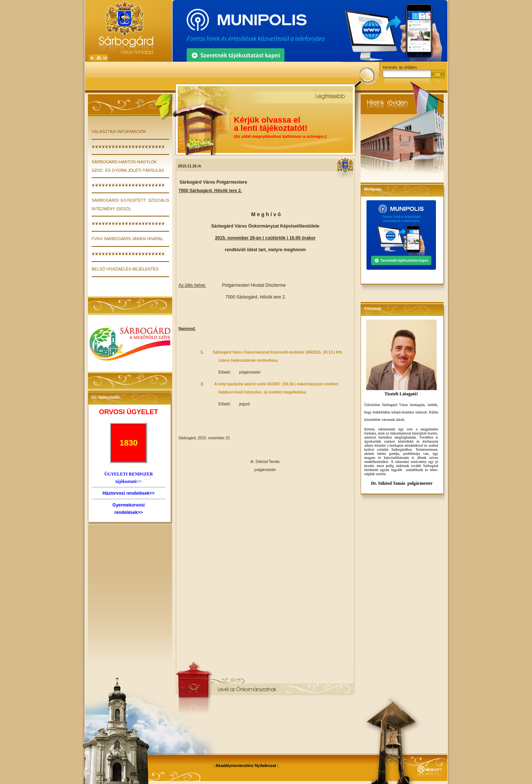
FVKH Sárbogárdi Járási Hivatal (127, 239)
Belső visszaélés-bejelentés (125, 269)
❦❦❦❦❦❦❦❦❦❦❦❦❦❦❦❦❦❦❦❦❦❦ (128, 147)
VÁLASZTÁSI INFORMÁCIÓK (119, 132)
